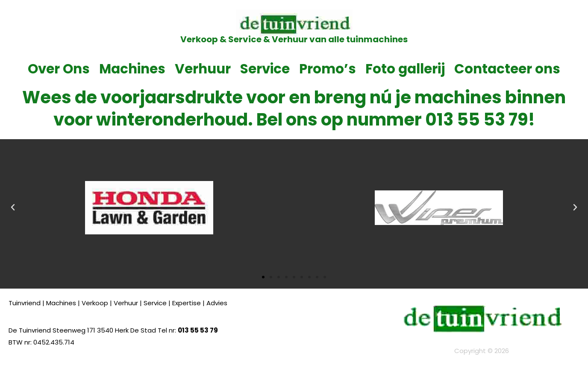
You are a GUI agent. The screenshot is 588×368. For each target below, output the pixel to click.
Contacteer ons (507, 69)
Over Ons (59, 69)
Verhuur (203, 69)
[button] (13, 207)
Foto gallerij (405, 69)
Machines (132, 69)
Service (265, 69)
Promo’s (328, 69)
